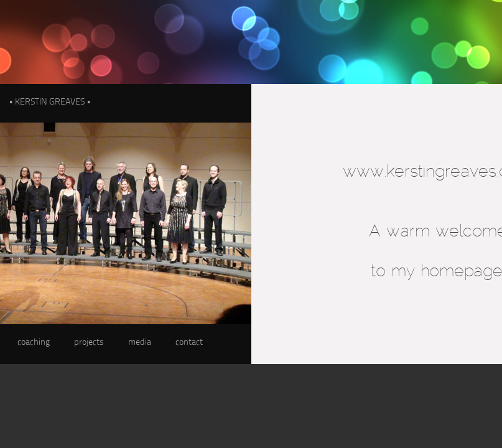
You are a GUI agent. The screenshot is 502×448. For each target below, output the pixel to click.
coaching (34, 343)
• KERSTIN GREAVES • (50, 102)
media (140, 343)
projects (89, 343)
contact (189, 343)
